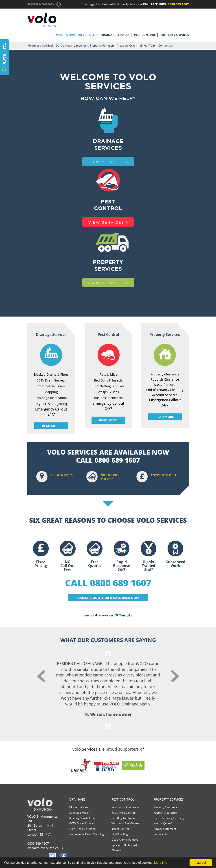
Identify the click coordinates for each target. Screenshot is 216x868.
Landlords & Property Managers (94, 46)
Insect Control (120, 829)
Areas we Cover (127, 46)
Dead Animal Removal (125, 840)
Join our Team (147, 46)
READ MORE (51, 426)
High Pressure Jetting (82, 829)
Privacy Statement (165, 829)
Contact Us (166, 46)
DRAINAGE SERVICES (115, 35)
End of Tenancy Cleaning (169, 818)
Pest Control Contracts (125, 807)
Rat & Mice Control (123, 813)
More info (161, 863)
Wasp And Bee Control (125, 823)
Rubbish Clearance (165, 813)
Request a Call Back (41, 46)
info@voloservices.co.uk (45, 848)
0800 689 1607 (38, 843)
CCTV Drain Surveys (82, 823)
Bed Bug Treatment (124, 818)
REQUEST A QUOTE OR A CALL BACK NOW (107, 598)
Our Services (64, 46)
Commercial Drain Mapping (87, 834)
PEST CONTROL (145, 35)
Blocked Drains (79, 807)
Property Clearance (166, 807)
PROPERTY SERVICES (175, 35)
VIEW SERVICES (108, 162)
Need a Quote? (163, 823)
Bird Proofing (120, 834)
